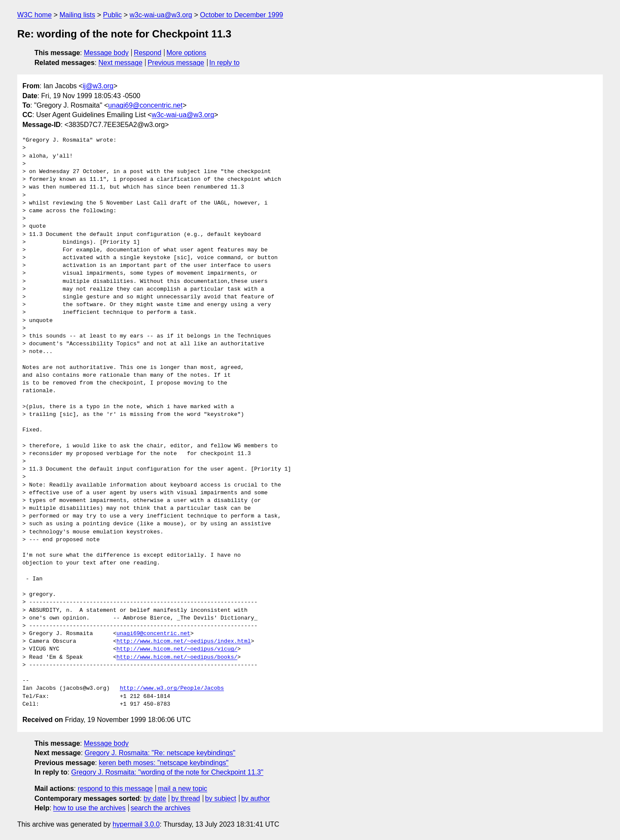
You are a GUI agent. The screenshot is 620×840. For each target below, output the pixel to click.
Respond (148, 53)
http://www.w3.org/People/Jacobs (172, 688)
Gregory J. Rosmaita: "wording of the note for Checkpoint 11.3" (167, 772)
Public (112, 15)
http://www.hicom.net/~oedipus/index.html (183, 642)
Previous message (176, 63)
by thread (186, 798)
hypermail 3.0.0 (136, 824)
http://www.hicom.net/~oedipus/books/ (177, 657)
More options (187, 53)
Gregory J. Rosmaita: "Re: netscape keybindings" (160, 753)
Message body (106, 53)
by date (155, 798)
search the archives (161, 808)
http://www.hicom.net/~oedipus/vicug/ (177, 649)
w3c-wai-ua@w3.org (161, 15)
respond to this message (115, 789)
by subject (220, 798)
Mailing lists (77, 15)
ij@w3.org (98, 86)
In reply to (224, 63)
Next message (121, 63)
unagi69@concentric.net (145, 105)
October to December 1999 (241, 15)
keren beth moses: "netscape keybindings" (163, 763)
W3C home (34, 15)
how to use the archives (90, 808)
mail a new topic (183, 789)
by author (256, 798)
